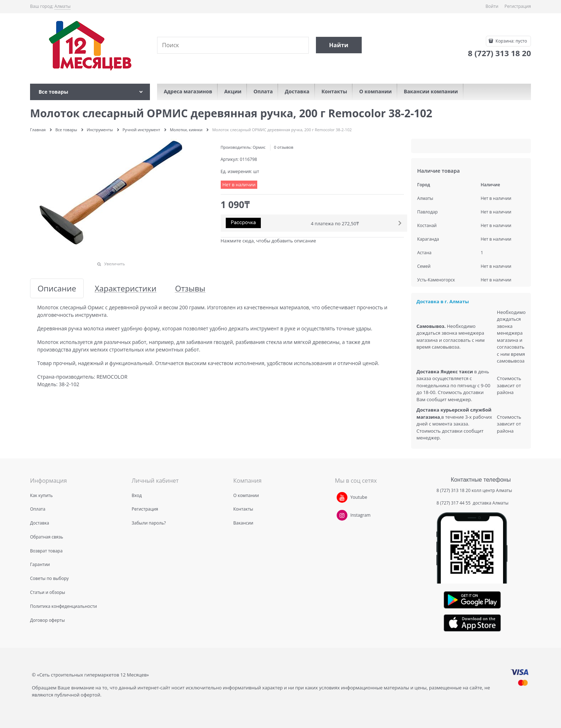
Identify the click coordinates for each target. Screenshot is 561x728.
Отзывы (190, 288)
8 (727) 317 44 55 (454, 503)
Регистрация (518, 6)
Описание (57, 288)
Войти (492, 6)
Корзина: (511, 41)
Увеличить (114, 264)
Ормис (259, 147)
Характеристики (126, 288)
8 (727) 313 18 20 (453, 490)
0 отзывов (284, 147)
